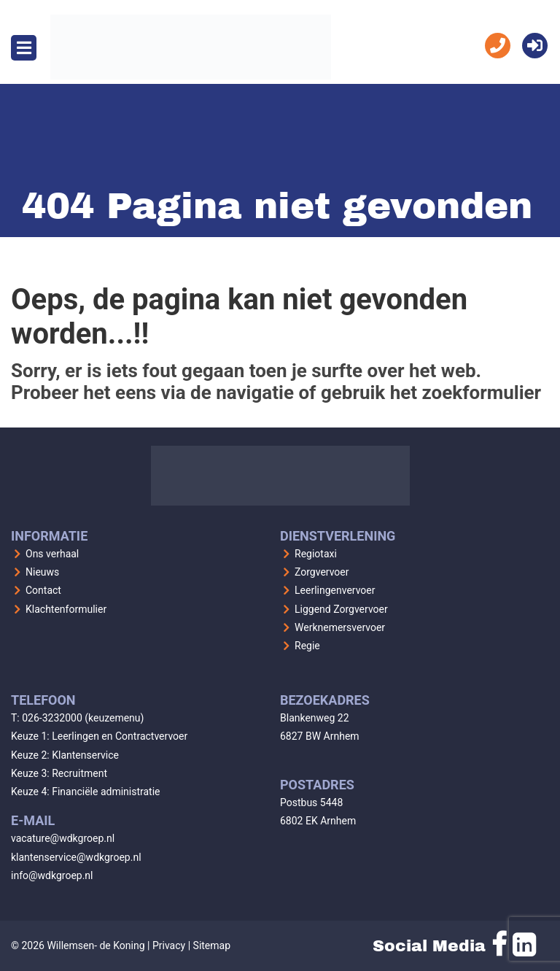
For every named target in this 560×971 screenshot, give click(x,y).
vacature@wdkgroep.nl (63, 838)
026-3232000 (52, 718)
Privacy (169, 945)
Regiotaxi (316, 554)
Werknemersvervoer (340, 627)
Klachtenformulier (66, 609)
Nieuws (42, 572)
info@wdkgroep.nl (52, 875)
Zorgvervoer (322, 572)
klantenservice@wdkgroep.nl (76, 857)
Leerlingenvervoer (335, 590)
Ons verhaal (52, 554)
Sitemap (212, 945)
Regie (307, 646)
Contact (43, 590)
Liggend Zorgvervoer (341, 609)
